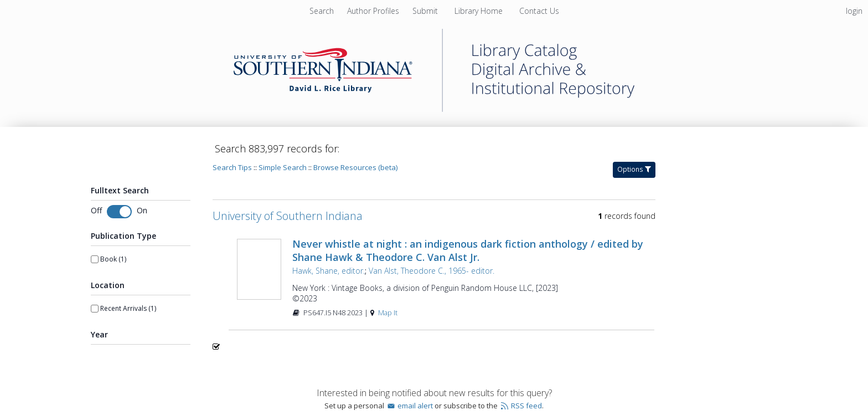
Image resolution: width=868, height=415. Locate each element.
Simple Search (283, 167)
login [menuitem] (854, 11)
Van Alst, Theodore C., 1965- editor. (432, 271)
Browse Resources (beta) (355, 167)
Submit (426, 11)
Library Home (480, 11)
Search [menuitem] (322, 11)
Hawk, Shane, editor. (329, 271)
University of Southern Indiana (288, 216)
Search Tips (232, 167)
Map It (388, 313)
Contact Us (539, 11)
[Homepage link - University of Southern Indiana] (434, 109)
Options (634, 169)
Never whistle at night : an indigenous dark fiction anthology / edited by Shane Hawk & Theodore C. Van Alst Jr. (468, 250)
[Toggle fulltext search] (119, 212)
